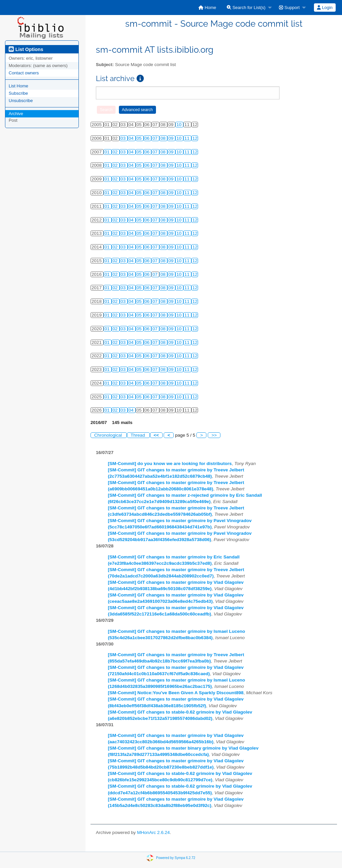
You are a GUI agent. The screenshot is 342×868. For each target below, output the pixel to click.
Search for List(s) (246, 8)
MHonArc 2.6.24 (153, 832)
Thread (138, 435)
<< (156, 435)
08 (163, 138)
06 (148, 138)
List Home (19, 86)
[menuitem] (207, 8)
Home (207, 8)
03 (124, 138)
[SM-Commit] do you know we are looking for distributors (170, 464)
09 (172, 138)
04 (132, 138)
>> (214, 435)
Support (289, 8)
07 (155, 138)
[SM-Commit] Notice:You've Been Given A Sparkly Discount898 (176, 693)
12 (195, 138)
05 (140, 138)
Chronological (109, 435)
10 (180, 125)
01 (108, 152)
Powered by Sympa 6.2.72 (176, 857)
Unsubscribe (21, 101)
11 (188, 138)
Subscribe (18, 93)
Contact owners (24, 73)
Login (325, 8)
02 (116, 152)
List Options (26, 49)
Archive (16, 114)
